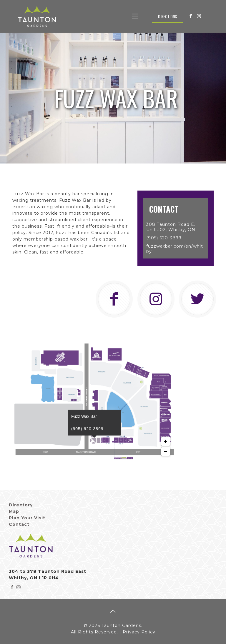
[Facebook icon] (191, 16)
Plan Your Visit (27, 518)
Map (14, 511)
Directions (167, 16)
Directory (21, 505)
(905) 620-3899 (87, 429)
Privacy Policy (139, 632)
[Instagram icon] (199, 16)
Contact (19, 524)
